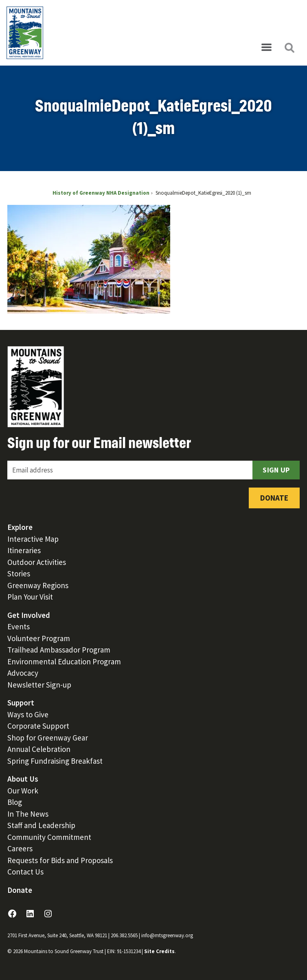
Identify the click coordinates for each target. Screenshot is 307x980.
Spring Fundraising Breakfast (55, 761)
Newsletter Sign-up (39, 685)
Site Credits (159, 951)
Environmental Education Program (64, 661)
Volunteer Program (39, 638)
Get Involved (29, 615)
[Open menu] (266, 48)
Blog (15, 802)
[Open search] (289, 48)
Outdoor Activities (37, 562)
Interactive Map (33, 539)
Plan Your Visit (30, 597)
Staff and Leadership (41, 825)
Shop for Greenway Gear (48, 738)
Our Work (23, 791)
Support (21, 703)
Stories (19, 573)
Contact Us (25, 872)
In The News (28, 814)
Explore (20, 527)
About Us (23, 779)
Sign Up (276, 470)
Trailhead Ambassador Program (59, 650)
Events (19, 626)
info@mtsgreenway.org (167, 935)
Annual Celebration (39, 749)
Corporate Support (38, 726)
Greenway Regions (38, 585)
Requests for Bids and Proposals (60, 860)
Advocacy (23, 673)
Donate (274, 498)
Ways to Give (28, 714)
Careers (20, 848)
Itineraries (24, 550)
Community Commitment (49, 837)
